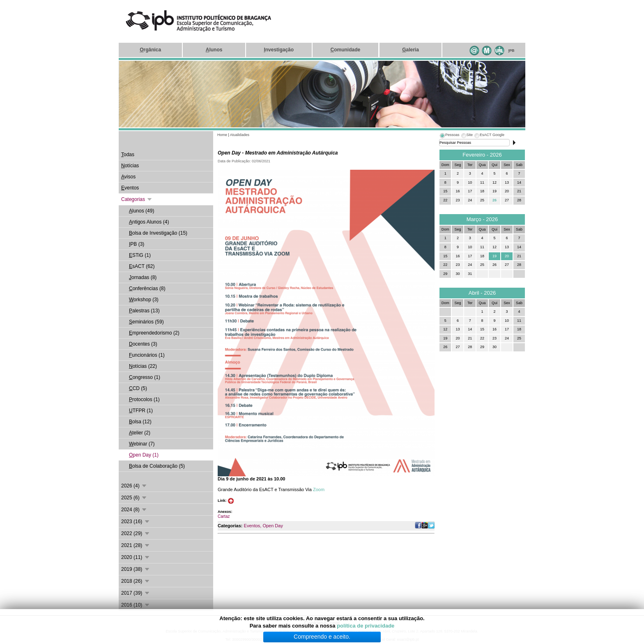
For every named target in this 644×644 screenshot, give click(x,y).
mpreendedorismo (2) (154, 333)
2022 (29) (136, 533)
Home (222, 135)
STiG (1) (140, 255)
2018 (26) (136, 581)
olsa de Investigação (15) (158, 233)
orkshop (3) (144, 300)
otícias (130, 166)
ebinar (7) (142, 444)
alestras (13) (144, 311)
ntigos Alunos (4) (149, 222)
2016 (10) (136, 605)
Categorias (137, 199)
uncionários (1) (147, 355)
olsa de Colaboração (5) (157, 466)
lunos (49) (141, 211)
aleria (411, 50)
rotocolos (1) (144, 399)
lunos (214, 50)
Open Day (273, 526)
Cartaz (224, 516)
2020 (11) (136, 557)
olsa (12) (140, 422)
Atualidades (240, 135)
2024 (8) (134, 510)
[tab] (449, 136)
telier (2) (140, 433)
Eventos (252, 526)
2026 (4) (134, 486)
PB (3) (137, 244)
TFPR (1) (141, 411)
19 (494, 256)
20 (507, 256)
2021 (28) (136, 545)
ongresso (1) (145, 377)
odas (128, 155)
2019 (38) (136, 569)
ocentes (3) (143, 344)
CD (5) (138, 388)
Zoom (319, 489)
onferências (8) (147, 289)
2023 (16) (136, 522)
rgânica (150, 50)
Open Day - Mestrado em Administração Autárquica (278, 153)
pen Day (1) (144, 455)
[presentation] (449, 136)
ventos (130, 188)
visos (128, 177)
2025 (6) (134, 498)
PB (512, 51)
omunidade (345, 50)
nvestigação (279, 50)
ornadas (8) (143, 277)
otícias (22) (143, 366)
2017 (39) (136, 593)
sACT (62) (142, 266)
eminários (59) (146, 322)
